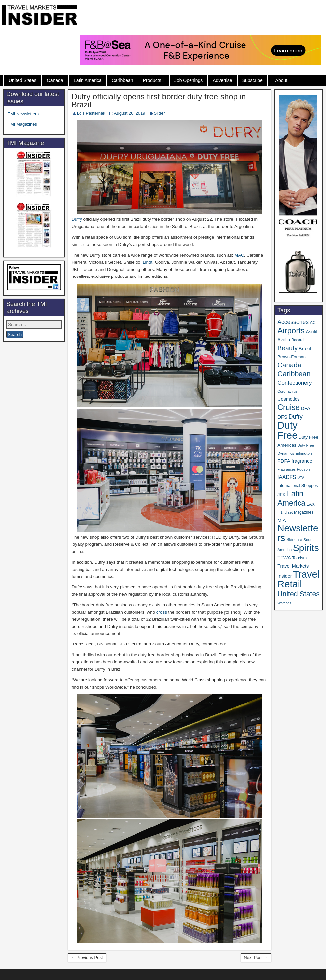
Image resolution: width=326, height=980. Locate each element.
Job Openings (189, 80)
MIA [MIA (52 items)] (281, 520)
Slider (160, 113)
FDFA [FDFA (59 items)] (284, 461)
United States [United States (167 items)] (299, 594)
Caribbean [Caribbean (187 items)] (294, 374)
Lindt (148, 262)
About (281, 80)
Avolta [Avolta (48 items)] (284, 340)
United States (23, 80)
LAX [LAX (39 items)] (311, 504)
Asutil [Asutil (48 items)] (311, 332)
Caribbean (122, 80)
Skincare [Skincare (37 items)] (294, 540)
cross (162, 612)
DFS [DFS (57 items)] (282, 417)
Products (152, 80)
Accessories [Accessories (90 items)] (293, 322)
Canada (55, 80)
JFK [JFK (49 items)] (281, 495)
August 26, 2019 (130, 113)
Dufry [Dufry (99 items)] (296, 417)
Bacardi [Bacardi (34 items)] (298, 340)
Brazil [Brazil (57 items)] (305, 349)
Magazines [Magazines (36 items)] (304, 512)
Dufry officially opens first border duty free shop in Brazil (159, 101)
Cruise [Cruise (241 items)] (288, 407)
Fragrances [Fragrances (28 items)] (286, 469)
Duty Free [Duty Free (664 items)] (287, 430)
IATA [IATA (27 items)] (301, 478)
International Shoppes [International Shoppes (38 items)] (298, 486)
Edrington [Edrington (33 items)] (303, 453)
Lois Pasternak (91, 113)
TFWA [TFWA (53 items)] (284, 558)
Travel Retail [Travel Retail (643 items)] (298, 579)
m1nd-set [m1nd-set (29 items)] (285, 512)
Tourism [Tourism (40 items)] (299, 558)
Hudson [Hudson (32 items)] (303, 469)
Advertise (222, 80)
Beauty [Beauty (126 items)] (287, 348)
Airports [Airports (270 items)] (291, 330)
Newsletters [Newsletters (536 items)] (298, 533)
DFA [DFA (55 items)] (306, 408)
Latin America (88, 80)
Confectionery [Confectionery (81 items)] (295, 383)
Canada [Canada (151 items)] (289, 365)
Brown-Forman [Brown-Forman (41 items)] (292, 357)
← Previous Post (87, 958)
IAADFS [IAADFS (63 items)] (287, 477)
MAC (239, 255)
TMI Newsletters (23, 114)
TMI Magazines (22, 124)
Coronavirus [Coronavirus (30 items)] (287, 391)
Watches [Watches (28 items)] (284, 603)
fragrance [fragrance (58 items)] (302, 461)
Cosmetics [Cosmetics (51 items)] (288, 399)
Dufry (77, 219)
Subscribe (252, 80)
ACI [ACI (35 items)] (313, 323)
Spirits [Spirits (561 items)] (306, 548)
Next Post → (256, 958)
